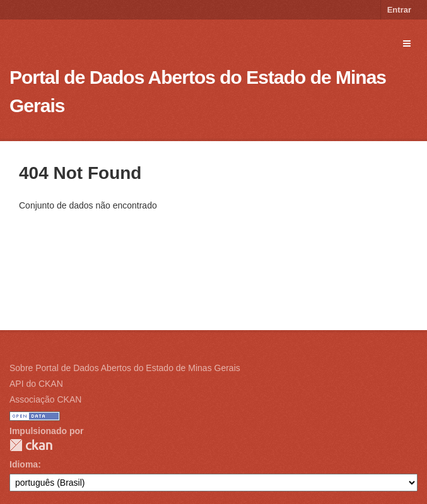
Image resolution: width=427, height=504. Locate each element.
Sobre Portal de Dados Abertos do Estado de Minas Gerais (125, 368)
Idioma (24, 464)
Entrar (399, 10)
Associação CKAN (45, 399)
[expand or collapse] (407, 43)
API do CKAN (36, 384)
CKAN (31, 445)
